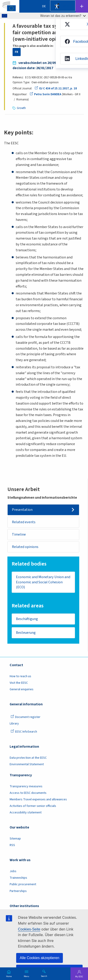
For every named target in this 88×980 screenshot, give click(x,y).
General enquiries (22, 689)
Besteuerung (26, 633)
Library (14, 724)
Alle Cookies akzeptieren (40, 958)
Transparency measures (26, 786)
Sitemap (15, 839)
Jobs (13, 871)
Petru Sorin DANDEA (45, 94)
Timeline (19, 534)
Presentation (22, 510)
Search (44, 976)
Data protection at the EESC (28, 758)
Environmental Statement (27, 764)
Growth (21, 108)
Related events (24, 522)
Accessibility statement (26, 813)
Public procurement (23, 884)
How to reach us (20, 676)
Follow (82, 6)
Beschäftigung (27, 619)
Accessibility (57, 6)
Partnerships (18, 891)
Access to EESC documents (28, 793)
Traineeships (18, 878)
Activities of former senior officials (33, 806)
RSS (12, 845)
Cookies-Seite (29, 929)
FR (16, 52)
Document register (25, 717)
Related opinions (25, 547)
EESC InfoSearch (24, 732)
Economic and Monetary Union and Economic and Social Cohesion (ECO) (43, 582)
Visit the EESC (19, 683)
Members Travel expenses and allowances (38, 799)
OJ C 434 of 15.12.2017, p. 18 (56, 88)
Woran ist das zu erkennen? (63, 16)
